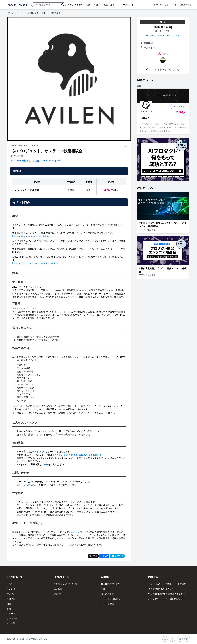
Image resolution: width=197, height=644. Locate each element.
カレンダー (12, 589)
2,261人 (181, 112)
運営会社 (58, 594)
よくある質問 (107, 594)
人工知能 (36, 161)
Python (18, 161)
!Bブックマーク (117, 556)
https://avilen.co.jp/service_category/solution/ (35, 263)
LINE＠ (31, 485)
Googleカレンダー (155, 36)
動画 (9, 604)
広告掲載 (58, 589)
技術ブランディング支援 (66, 584)
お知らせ (105, 589)
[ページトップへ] (17, 5)
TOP (9, 13)
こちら (45, 464)
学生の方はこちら (161, 5)
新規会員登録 (186, 5)
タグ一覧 (11, 623)
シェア (104, 556)
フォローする (179, 107)
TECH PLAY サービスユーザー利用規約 (167, 584)
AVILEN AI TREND (81, 532)
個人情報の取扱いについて (161, 589)
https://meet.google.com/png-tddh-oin (31, 236)
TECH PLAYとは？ (110, 584)
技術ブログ (12, 599)
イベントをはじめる (111, 599)
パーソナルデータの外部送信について (167, 599)
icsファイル (173, 36)
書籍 (9, 609)
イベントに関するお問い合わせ (163, 69)
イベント (18, 13)
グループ (11, 614)
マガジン (11, 594)
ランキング (12, 618)
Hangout (37, 452)
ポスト (93, 556)
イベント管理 (107, 604)
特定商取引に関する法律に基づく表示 (167, 594)
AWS (59, 161)
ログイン (175, 5)
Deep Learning (49, 161)
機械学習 (26, 161)
